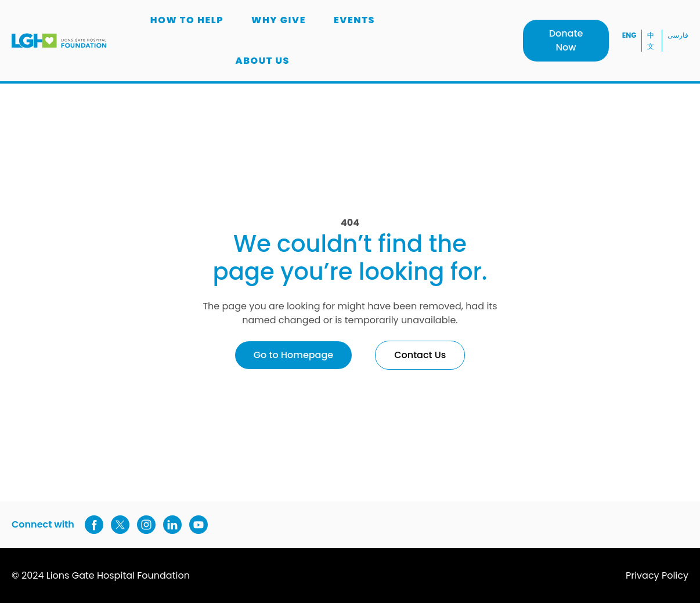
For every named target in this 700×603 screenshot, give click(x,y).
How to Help (187, 20)
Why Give (279, 20)
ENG (629, 35)
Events (354, 20)
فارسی (678, 35)
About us (262, 61)
